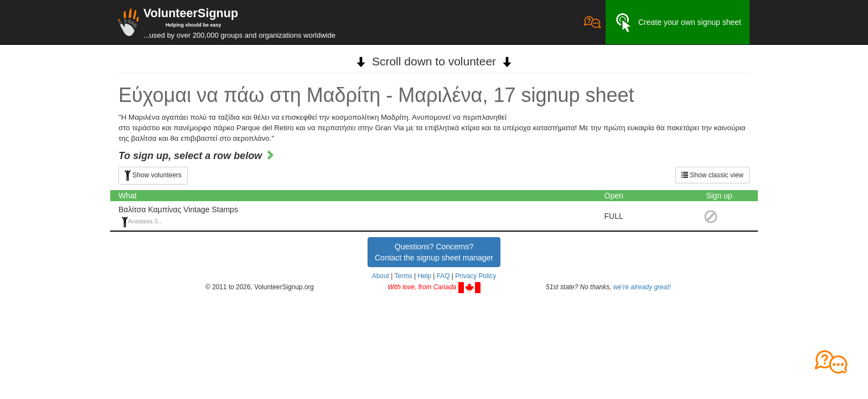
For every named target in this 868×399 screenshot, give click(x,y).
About (381, 276)
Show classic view (712, 175)
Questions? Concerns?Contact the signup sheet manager (434, 252)
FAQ (443, 276)
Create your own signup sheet (678, 23)
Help (424, 276)
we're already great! (642, 287)
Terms (403, 276)
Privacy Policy (476, 276)
